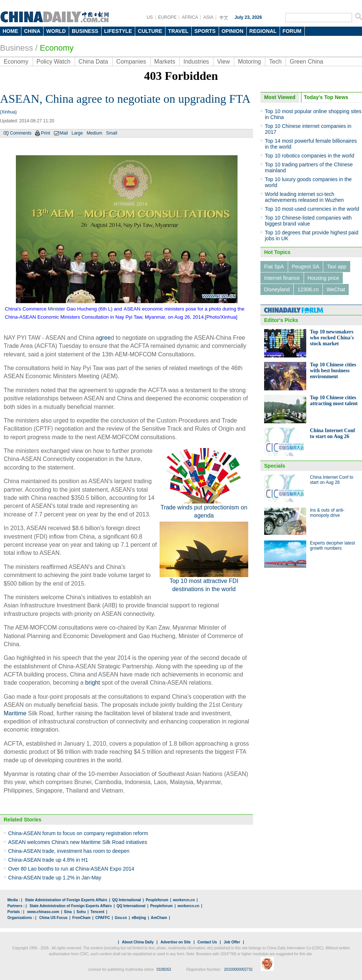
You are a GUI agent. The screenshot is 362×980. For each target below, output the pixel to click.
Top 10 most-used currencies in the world (312, 209)
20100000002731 (238, 969)
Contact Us (207, 942)
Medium (94, 133)
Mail (64, 133)
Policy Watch (54, 62)
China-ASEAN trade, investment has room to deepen (69, 851)
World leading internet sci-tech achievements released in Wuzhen (304, 197)
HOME (10, 31)
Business (16, 48)
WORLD (56, 31)
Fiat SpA (274, 267)
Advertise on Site (175, 942)
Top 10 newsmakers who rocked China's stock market (332, 338)
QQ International (126, 900)
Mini (52, 309)
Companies (131, 62)
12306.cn (308, 289)
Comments (21, 133)
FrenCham (81, 918)
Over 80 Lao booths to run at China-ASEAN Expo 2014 (71, 869)
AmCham (159, 918)
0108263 (164, 969)
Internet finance (282, 278)
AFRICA (190, 17)
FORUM (292, 31)
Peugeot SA (306, 267)
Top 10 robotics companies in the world (310, 156)
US (150, 17)
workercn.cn (184, 900)
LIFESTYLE (118, 31)
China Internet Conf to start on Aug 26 (332, 433)
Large (77, 133)
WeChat (336, 289)
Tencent (98, 912)
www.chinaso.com (43, 912)
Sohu (81, 912)
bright (93, 683)
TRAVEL (178, 31)
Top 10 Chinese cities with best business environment (333, 371)
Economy (57, 48)
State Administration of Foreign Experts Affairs (66, 900)
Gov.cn (121, 918)
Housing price (324, 278)
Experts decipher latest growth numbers (332, 546)
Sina (68, 912)
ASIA (208, 17)
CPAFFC (103, 918)
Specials (275, 466)
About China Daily (138, 942)
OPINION (233, 31)
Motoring (249, 62)
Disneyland (277, 289)
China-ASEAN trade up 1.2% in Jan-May (55, 878)
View (223, 62)
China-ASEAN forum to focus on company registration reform (78, 833)
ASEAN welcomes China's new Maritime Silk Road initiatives (78, 842)
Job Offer (232, 942)
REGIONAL (263, 31)
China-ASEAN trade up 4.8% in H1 (48, 860)
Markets (165, 62)
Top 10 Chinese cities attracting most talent (334, 401)
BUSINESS (85, 31)
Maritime (15, 713)
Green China (306, 62)
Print (46, 133)
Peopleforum (157, 900)
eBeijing (139, 918)
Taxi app (337, 267)
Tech (275, 62)
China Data (93, 62)
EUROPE (168, 17)
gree (105, 338)
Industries (196, 62)
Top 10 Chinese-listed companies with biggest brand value (308, 221)
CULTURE (150, 31)
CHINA (32, 31)
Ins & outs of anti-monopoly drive (327, 513)
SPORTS (205, 31)
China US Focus (53, 918)
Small (112, 133)
